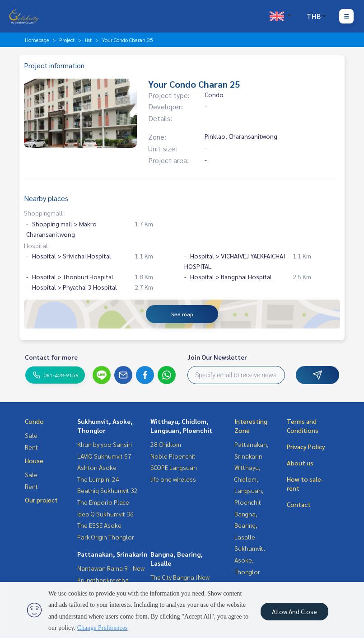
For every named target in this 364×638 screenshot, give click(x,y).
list (88, 40)
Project (67, 40)
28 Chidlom (166, 444)
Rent (31, 447)
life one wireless (173, 479)
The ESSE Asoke (99, 525)
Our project (41, 500)
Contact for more (51, 357)
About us (300, 463)
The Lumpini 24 (98, 479)
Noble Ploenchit (173, 456)
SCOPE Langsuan (174, 467)
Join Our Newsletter (217, 357)
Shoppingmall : (45, 213)
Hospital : (37, 245)
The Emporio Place (103, 502)
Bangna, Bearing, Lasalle (246, 525)
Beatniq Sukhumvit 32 (107, 490)
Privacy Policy (306, 446)
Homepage (37, 40)
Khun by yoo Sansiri (105, 444)
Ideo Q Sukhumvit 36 (105, 514)
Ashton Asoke (97, 467)
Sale (31, 435)
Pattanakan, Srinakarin (112, 554)
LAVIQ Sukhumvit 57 (104, 456)
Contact (299, 504)
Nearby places (46, 198)
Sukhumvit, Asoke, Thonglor (250, 560)
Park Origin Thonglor (106, 537)
